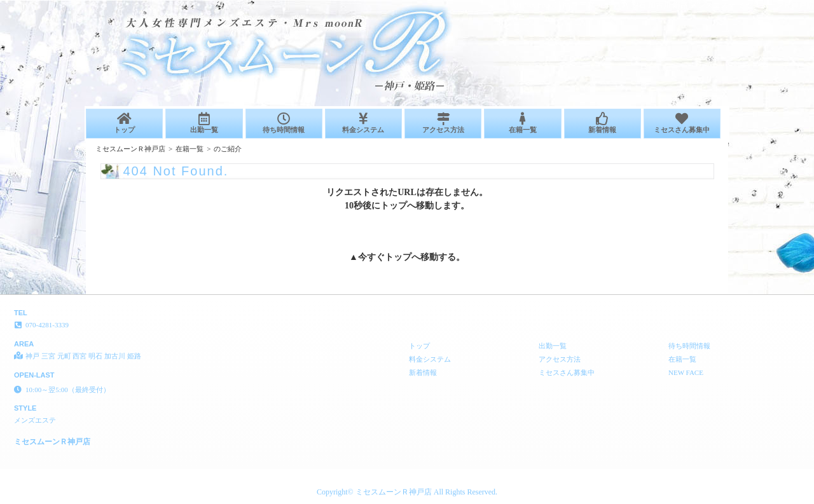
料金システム (363, 123)
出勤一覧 (204, 123)
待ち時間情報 (284, 123)
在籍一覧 (522, 123)
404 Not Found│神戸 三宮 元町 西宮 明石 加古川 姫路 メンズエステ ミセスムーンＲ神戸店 (662, 5)
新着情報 (603, 123)
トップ (124, 123)
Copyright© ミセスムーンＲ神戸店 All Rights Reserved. (407, 492)
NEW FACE (686, 372)
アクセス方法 (443, 123)
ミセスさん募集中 (682, 123)
